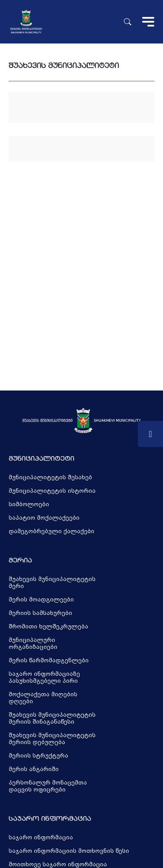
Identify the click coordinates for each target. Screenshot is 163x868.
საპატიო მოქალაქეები (44, 518)
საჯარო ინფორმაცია (41, 838)
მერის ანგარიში (34, 769)
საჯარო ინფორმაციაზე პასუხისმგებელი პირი (44, 678)
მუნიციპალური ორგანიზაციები (33, 644)
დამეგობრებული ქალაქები (52, 531)
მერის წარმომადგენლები (49, 661)
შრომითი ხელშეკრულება (48, 627)
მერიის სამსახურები (40, 613)
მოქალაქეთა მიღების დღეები (43, 698)
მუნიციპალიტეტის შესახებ (50, 477)
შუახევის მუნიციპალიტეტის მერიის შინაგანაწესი (52, 718)
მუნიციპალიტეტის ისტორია (52, 491)
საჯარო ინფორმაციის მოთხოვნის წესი (69, 851)
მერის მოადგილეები (41, 600)
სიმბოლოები (29, 504)
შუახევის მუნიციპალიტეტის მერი (52, 583)
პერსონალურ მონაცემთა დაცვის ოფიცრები (48, 786)
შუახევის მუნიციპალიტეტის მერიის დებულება (52, 739)
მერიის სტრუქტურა (38, 756)
